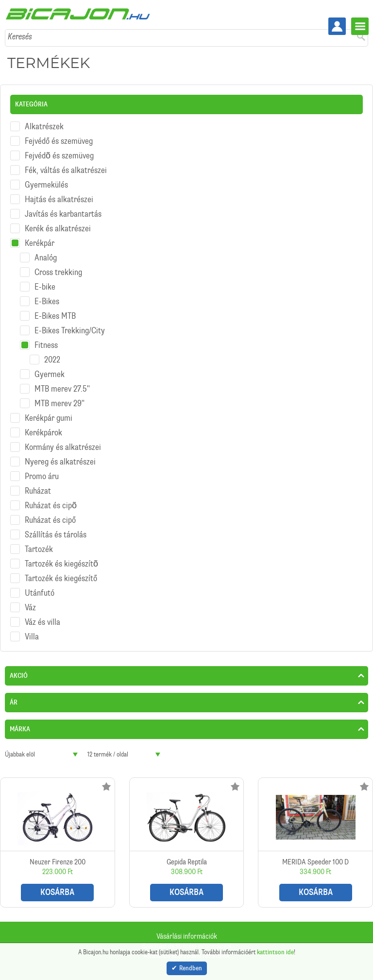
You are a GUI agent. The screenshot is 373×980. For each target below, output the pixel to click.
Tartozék (39, 549)
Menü (360, 26)
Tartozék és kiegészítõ (61, 564)
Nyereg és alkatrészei (60, 462)
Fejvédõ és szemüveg (59, 155)
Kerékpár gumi (49, 418)
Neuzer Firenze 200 (58, 842)
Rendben (191, 968)
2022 (52, 360)
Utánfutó (40, 593)
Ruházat (38, 491)
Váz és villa (42, 622)
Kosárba (57, 892)
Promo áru (42, 476)
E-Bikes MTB (55, 316)
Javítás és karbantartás (63, 214)
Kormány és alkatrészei (63, 447)
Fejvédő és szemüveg (59, 141)
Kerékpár (40, 243)
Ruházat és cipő (50, 520)
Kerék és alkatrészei (58, 228)
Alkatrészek (44, 126)
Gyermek (50, 374)
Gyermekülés (46, 185)
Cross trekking (58, 272)
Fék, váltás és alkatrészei (66, 170)
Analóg (46, 258)
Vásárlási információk (187, 936)
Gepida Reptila (187, 842)
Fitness (46, 345)
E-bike (45, 287)
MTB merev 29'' (59, 403)
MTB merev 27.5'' (62, 389)
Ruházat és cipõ (51, 505)
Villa (32, 636)
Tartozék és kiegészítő (61, 578)
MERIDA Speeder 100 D (315, 842)
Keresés (20, 36)
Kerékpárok (43, 432)
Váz (30, 607)
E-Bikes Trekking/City (70, 330)
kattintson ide (275, 952)
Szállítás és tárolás (56, 534)
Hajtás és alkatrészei (59, 199)
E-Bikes (47, 301)
